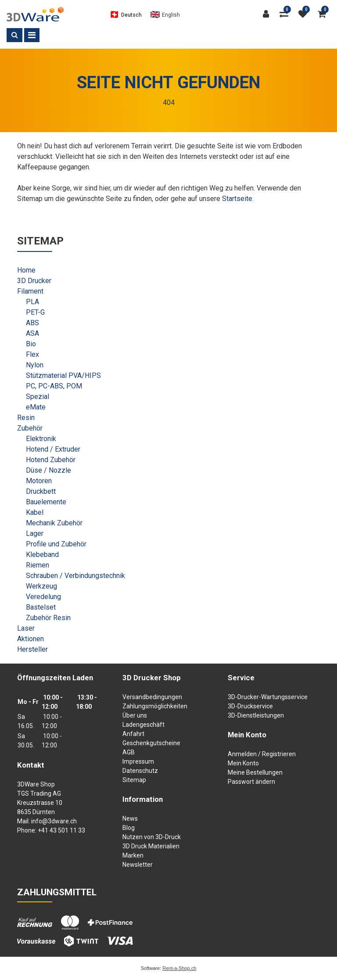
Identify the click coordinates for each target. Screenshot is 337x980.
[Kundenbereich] (268, 14)
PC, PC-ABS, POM (54, 386)
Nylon (35, 365)
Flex (32, 354)
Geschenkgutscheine (151, 743)
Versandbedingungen (152, 697)
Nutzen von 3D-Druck (152, 837)
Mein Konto (243, 763)
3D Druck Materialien (151, 846)
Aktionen (30, 639)
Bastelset (41, 607)
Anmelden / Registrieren (262, 754)
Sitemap (134, 780)
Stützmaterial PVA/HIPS (63, 375)
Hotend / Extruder (53, 449)
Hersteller (32, 649)
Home (26, 270)
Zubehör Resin (48, 618)
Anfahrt (133, 734)
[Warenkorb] (324, 14)
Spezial (38, 397)
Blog (129, 828)
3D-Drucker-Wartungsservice (268, 697)
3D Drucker (34, 281)
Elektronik (41, 439)
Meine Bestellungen (255, 772)
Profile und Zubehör (56, 544)
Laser (26, 628)
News (130, 818)
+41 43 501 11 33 (61, 830)
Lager (35, 533)
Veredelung (43, 597)
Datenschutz (140, 771)
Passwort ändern (251, 782)
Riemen (38, 565)
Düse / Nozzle (48, 470)
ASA (32, 333)
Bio (31, 344)
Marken (133, 855)
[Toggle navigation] (32, 35)
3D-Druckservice (250, 706)
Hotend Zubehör (51, 460)
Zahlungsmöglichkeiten (155, 706)
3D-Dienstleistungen (256, 715)
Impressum (138, 761)
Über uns (135, 715)
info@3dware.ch (54, 821)
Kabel (35, 512)
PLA (32, 302)
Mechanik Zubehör (54, 523)
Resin (26, 418)
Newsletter (138, 865)
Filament (30, 291)
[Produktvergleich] (286, 14)
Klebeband (42, 555)
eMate (36, 407)
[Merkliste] (305, 14)
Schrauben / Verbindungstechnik (75, 576)
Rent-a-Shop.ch (179, 968)
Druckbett (41, 491)
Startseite (237, 199)
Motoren (39, 481)
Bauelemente (46, 502)
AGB (129, 752)
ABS (32, 323)
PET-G (35, 312)
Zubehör (30, 428)
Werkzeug (41, 586)
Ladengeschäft (143, 725)
